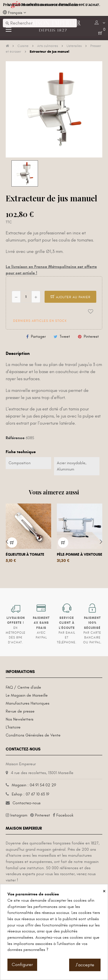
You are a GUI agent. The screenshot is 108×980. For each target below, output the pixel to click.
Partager (38, 336)
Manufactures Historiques (28, 703)
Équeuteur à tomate (25, 555)
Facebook (65, 815)
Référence (15, 438)
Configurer (22, 965)
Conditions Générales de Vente (33, 735)
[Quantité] (26, 297)
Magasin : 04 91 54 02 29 (34, 785)
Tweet (65, 336)
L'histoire (13, 727)
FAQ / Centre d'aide (23, 687)
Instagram (19, 815)
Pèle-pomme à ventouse (80, 555)
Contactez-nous (27, 803)
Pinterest (91, 336)
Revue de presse (20, 711)
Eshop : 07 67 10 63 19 (30, 794)
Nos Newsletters (20, 719)
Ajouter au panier (71, 297)
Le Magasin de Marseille (27, 695)
